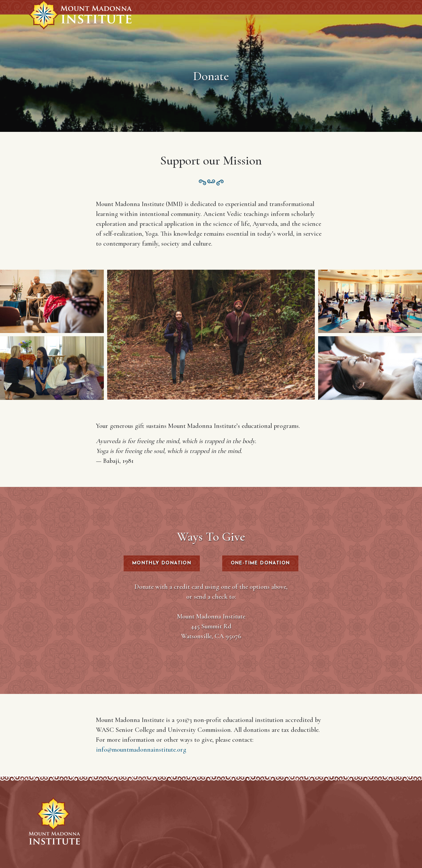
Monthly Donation (162, 563)
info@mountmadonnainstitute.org (141, 750)
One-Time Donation (260, 563)
